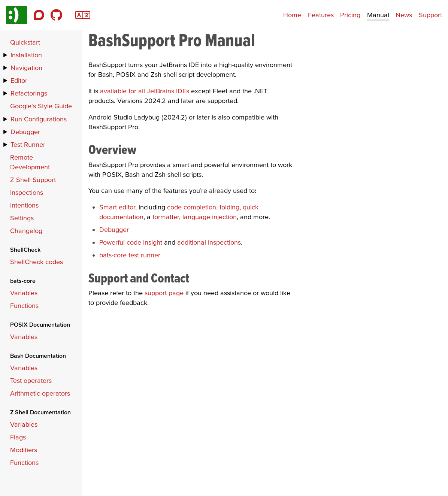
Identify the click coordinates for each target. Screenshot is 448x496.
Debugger (114, 229)
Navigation (26, 68)
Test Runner (28, 144)
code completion (192, 207)
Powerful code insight (131, 242)
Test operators (31, 380)
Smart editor (117, 207)
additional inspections (209, 242)
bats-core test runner (130, 255)
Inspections (27, 192)
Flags (18, 437)
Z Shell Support (33, 180)
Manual (378, 15)
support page (164, 293)
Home (292, 15)
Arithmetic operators (40, 393)
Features (321, 15)
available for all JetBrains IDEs (145, 91)
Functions (24, 306)
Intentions (24, 205)
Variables (24, 293)
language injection (210, 217)
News (404, 15)
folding (229, 207)
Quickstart (25, 42)
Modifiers (24, 450)
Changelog (26, 231)
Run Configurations (39, 119)
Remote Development (30, 162)
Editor (19, 80)
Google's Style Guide (41, 106)
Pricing (350, 15)
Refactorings (29, 93)
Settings (22, 218)
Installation (26, 55)
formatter (166, 217)
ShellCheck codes (37, 262)
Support (430, 15)
